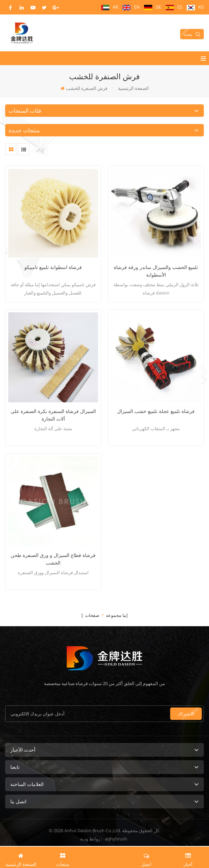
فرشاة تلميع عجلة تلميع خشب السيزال (156, 411)
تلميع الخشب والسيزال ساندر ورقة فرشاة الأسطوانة (156, 271)
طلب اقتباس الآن (104, 857)
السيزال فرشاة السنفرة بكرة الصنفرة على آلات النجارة (53, 415)
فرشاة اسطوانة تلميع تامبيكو (53, 267)
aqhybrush (116, 839)
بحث (192, 34)
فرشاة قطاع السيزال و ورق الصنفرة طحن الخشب (53, 559)
